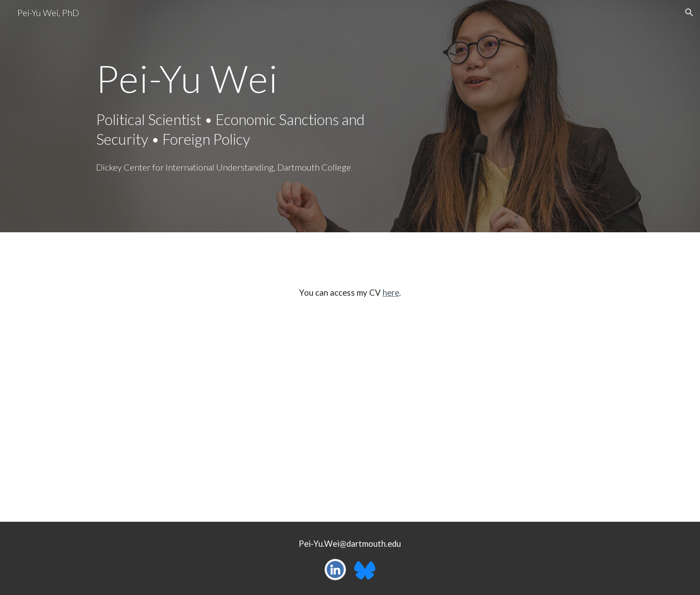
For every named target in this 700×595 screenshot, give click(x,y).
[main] (240, 78)
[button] (689, 13)
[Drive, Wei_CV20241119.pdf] (350, 418)
